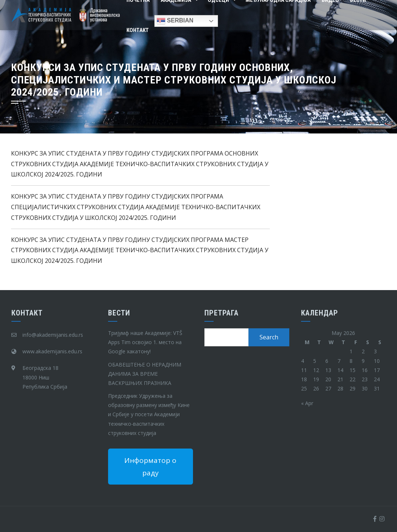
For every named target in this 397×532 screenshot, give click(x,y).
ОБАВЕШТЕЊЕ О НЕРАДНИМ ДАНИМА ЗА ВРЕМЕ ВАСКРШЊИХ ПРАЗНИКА (145, 374)
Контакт (138, 30)
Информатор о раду (150, 467)
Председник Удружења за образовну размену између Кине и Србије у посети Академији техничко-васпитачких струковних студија (149, 414)
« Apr (307, 403)
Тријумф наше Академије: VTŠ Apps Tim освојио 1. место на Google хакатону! (145, 342)
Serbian (175, 21)
